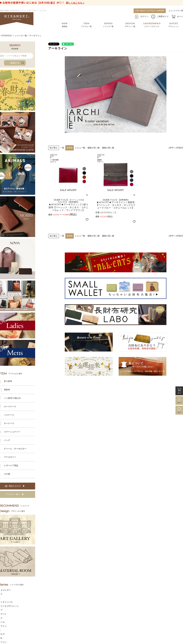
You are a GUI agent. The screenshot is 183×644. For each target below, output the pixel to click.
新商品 (65, 25)
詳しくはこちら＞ (75, 3)
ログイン (144, 16)
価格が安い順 (94, 148)
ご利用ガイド (163, 16)
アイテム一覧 (86, 25)
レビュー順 (80, 148)
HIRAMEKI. (7, 36)
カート (180, 16)
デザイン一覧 (130, 25)
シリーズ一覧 (108, 25)
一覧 (62, 148)
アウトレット (174, 25)
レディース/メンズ (152, 25)
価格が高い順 (108, 148)
